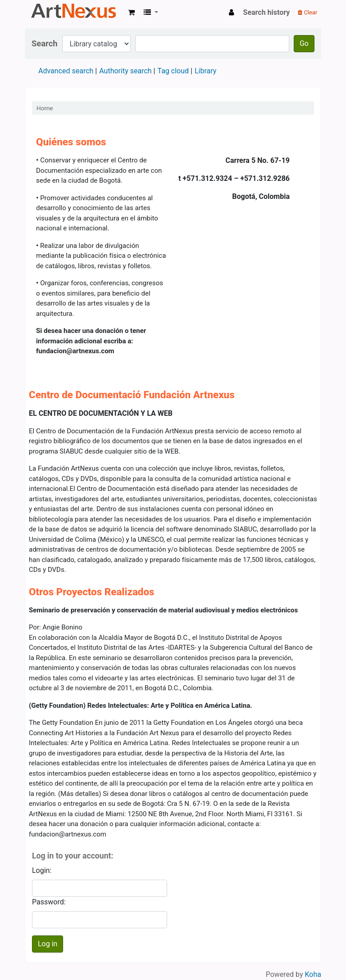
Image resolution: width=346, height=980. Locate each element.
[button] (131, 13)
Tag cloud (173, 71)
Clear (307, 12)
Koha (313, 974)
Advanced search (66, 71)
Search (45, 43)
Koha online (75, 13)
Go (304, 43)
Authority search (125, 71)
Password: (49, 902)
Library (205, 71)
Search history (267, 12)
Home (45, 108)
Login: (42, 870)
